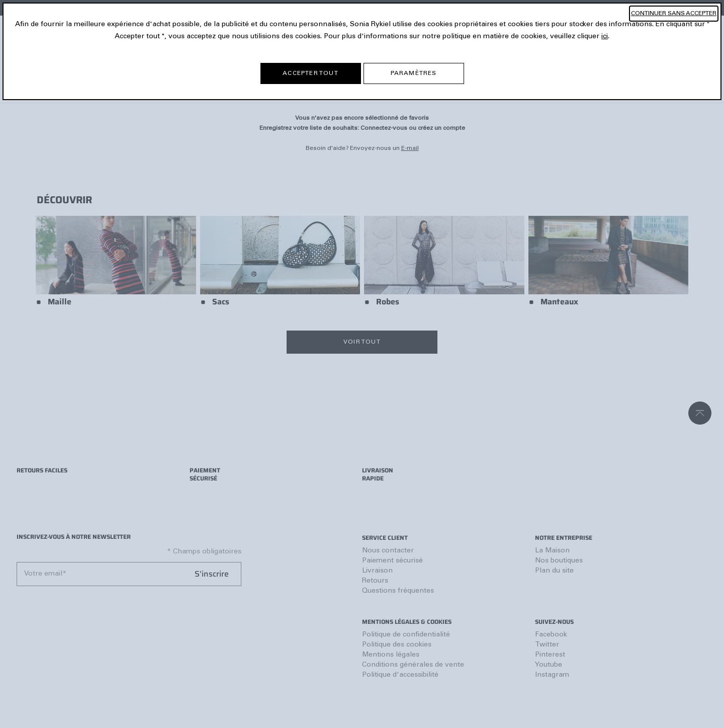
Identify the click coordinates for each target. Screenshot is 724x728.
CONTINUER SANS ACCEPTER (674, 14)
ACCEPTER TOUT (310, 73)
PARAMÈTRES (414, 73)
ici (605, 37)
